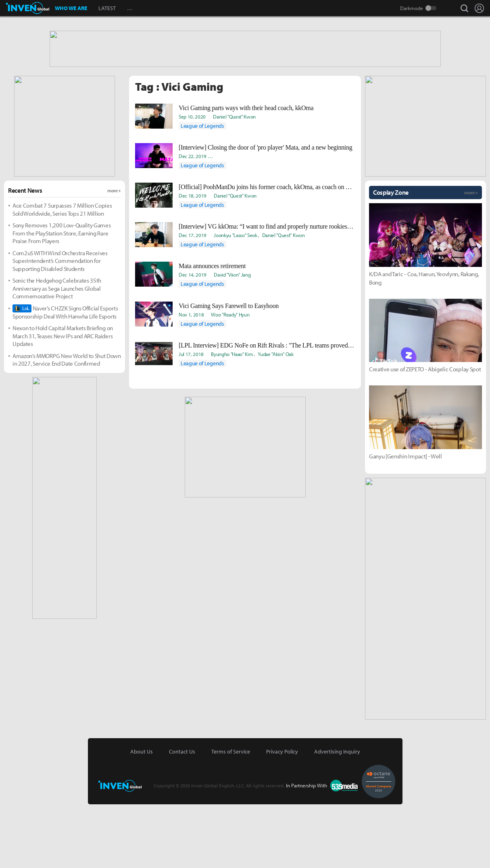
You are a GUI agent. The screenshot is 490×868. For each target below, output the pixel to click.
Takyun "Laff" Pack (325, 220)
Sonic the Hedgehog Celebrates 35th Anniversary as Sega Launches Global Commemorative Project (57, 352)
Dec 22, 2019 (193, 220)
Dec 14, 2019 (193, 338)
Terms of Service (231, 815)
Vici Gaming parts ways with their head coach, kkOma (246, 172)
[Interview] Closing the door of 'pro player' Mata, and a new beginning (265, 211)
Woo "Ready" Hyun (230, 378)
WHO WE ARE (71, 8)
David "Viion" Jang (232, 338)
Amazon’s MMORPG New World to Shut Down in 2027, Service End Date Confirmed (67, 424)
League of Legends (202, 189)
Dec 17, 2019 (193, 299)
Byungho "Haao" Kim (232, 418)
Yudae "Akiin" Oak (276, 418)
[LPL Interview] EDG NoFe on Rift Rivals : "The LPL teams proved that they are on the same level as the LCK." (267, 409)
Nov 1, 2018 (191, 378)
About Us (142, 815)
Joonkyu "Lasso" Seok (236, 299)
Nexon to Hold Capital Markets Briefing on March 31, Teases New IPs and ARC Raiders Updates (63, 400)
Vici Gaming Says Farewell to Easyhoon (229, 369)
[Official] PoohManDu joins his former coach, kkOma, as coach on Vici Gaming (267, 251)
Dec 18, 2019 (193, 259)
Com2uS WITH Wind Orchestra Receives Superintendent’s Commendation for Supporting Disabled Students (60, 325)
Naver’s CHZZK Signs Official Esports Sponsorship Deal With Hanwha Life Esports (65, 376)
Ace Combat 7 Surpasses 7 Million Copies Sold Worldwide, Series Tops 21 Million (62, 273)
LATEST (107, 8)
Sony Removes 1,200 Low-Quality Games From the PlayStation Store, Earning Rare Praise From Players (62, 297)
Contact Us (182, 815)
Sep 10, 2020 (192, 180)
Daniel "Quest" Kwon (234, 180)
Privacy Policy (282, 815)
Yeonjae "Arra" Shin (283, 220)
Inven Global (28, 8)
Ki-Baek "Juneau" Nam (236, 220)
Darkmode (412, 8)
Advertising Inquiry (337, 815)
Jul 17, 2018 (191, 418)
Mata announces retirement (212, 330)
